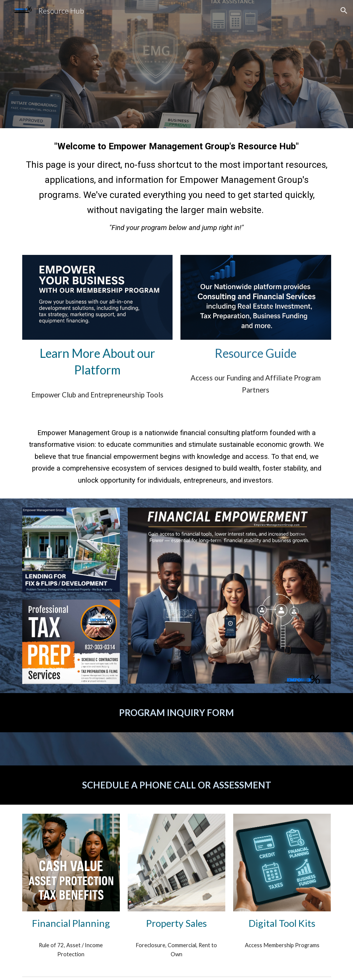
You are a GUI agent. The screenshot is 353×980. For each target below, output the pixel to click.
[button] (344, 11)
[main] (177, 187)
